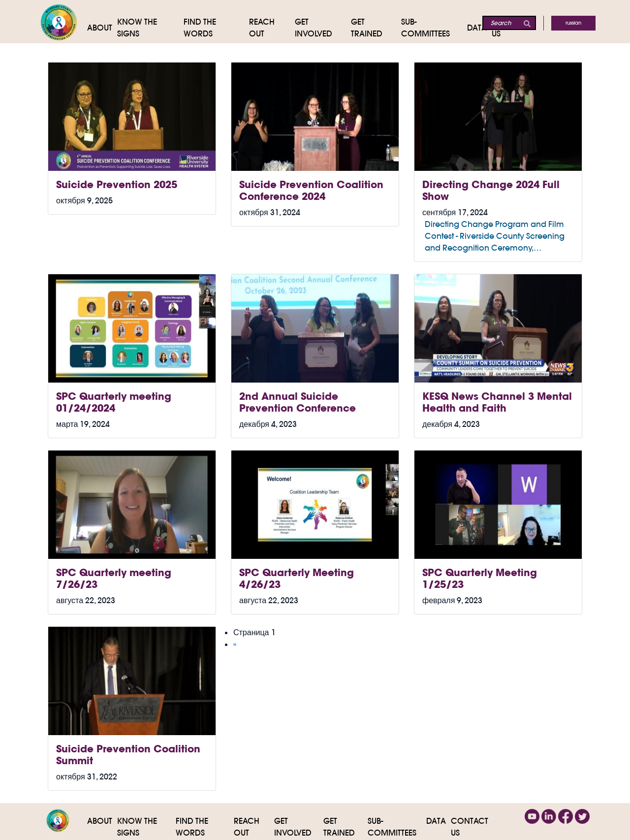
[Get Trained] (376, 28)
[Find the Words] (217, 28)
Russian (573, 23)
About (100, 821)
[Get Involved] (323, 28)
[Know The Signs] (150, 28)
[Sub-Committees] (434, 28)
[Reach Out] (272, 28)
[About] (102, 28)
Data (436, 821)
